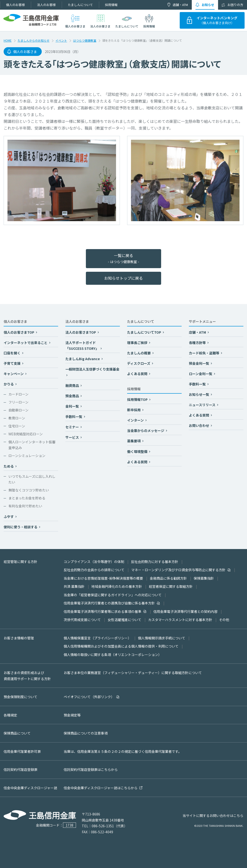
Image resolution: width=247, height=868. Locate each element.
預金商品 (72, 396)
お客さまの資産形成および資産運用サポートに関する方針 (27, 676)
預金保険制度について (21, 697)
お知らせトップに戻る (123, 278)
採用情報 (111, 5)
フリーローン (18, 402)
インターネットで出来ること (26, 343)
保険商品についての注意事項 (86, 733)
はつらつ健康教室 (85, 40)
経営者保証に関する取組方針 (171, 586)
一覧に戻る (123, 258)
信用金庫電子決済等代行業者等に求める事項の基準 (103, 611)
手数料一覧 (74, 417)
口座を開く (12, 353)
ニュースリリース (202, 405)
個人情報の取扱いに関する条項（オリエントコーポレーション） (113, 655)
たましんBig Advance (83, 359)
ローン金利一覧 (201, 374)
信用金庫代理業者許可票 (22, 751)
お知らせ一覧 (199, 394)
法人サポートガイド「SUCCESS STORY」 (82, 346)
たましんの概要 (139, 353)
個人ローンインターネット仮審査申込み (32, 445)
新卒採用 (134, 410)
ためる (9, 466)
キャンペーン (14, 374)
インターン (136, 420)
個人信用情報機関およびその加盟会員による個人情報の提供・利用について (121, 646)
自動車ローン (18, 410)
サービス (72, 437)
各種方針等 (198, 343)
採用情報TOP (138, 399)
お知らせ (208, 5)
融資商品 (72, 385)
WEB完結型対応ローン (26, 434)
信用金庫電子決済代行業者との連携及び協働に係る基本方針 (109, 603)
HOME (8, 40)
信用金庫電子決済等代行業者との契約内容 (185, 611)
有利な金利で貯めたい (25, 506)
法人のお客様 (46, 5)
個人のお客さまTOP (19, 332)
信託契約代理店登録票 (21, 769)
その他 (224, 620)
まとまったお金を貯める (27, 498)
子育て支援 (12, 363)
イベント (61, 40)
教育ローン (17, 418)
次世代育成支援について (82, 620)
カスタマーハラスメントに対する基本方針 (180, 620)
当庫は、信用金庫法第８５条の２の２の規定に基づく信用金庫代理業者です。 (123, 751)
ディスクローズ (139, 363)
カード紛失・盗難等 (204, 353)
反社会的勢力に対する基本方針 (155, 562)
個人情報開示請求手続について (162, 638)
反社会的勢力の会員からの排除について (94, 570)
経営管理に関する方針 (21, 562)
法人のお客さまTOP (81, 332)
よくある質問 (138, 374)
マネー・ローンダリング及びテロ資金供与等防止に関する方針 (178, 570)
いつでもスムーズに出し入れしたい (32, 479)
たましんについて (80, 5)
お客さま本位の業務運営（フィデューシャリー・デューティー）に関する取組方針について (133, 673)
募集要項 (134, 441)
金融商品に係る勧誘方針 (168, 578)
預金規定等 (72, 715)
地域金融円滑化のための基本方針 (117, 586)
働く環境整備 (138, 451)
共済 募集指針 (74, 586)
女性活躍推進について (124, 620)
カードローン (18, 394)
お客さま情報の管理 (19, 638)
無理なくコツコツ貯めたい (29, 490)
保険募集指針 (204, 578)
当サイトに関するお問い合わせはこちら (213, 815)
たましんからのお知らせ (34, 40)
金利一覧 (72, 406)
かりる (9, 384)
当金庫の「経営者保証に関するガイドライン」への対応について (113, 595)
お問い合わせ (199, 425)
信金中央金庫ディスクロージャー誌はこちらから (101, 788)
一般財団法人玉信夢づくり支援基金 (92, 369)
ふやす (9, 517)
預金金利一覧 (199, 363)
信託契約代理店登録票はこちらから (91, 769)
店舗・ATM (180, 5)
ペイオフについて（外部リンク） (89, 697)
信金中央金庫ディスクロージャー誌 (30, 788)
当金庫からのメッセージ (146, 431)
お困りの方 (235, 5)
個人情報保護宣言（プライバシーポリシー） (97, 638)
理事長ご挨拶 (138, 343)
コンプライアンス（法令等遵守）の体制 (94, 562)
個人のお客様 (15, 5)
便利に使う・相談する (21, 527)
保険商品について (17, 733)
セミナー (72, 427)
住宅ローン (17, 426)
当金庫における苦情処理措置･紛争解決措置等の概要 (103, 578)
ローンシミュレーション (27, 456)
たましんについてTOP (144, 332)
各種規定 (10, 715)
